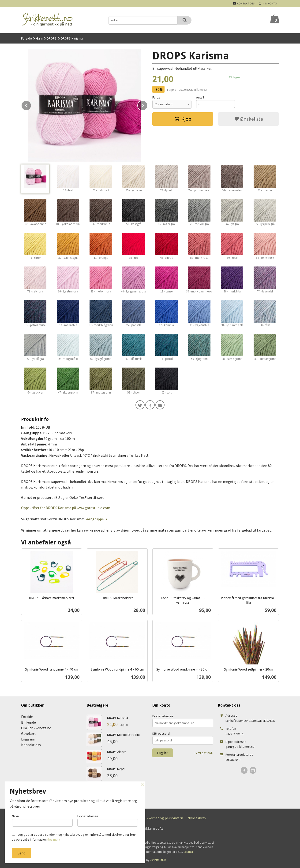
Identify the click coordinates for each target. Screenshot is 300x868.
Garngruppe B (96, 520)
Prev (31, 105)
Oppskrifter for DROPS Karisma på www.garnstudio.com (66, 509)
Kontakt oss (31, 746)
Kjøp (183, 119)
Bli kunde (28, 723)
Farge (156, 97)
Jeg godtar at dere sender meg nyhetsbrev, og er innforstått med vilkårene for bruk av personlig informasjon (74, 837)
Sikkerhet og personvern (163, 819)
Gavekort (28, 734)
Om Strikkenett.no (36, 729)
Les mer (188, 853)
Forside (26, 38)
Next (147, 105)
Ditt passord (161, 734)
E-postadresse (163, 717)
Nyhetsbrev (197, 819)
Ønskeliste (249, 119)
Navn (42, 820)
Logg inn (28, 740)
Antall (200, 97)
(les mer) (54, 839)
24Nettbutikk (158, 861)
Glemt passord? (203, 754)
